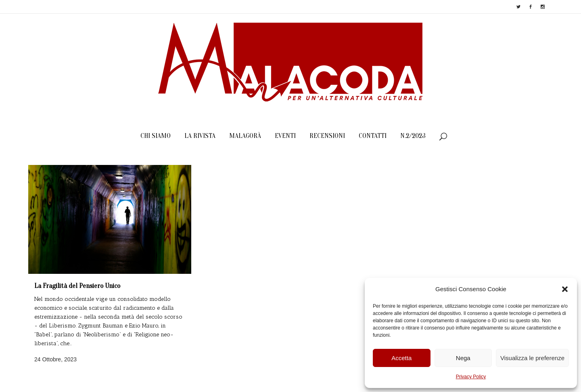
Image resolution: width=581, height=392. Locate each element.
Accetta (401, 358)
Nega (463, 358)
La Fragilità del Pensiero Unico (77, 286)
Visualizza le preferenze (532, 358)
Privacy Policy (471, 377)
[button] (565, 289)
